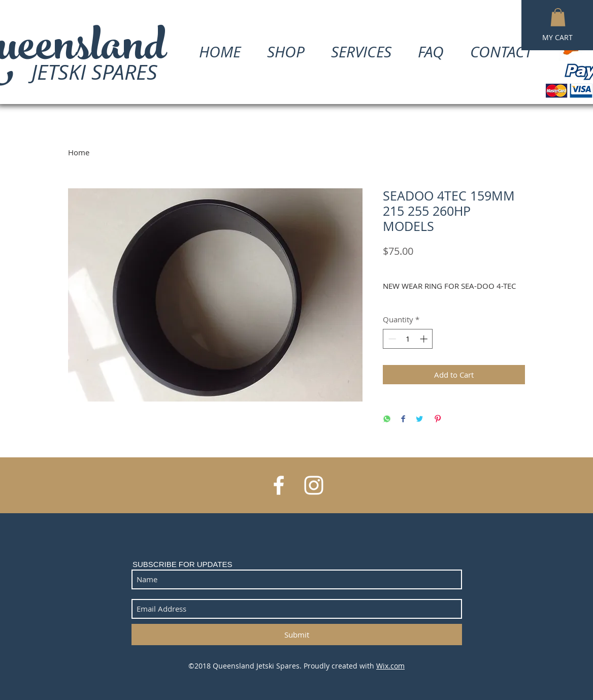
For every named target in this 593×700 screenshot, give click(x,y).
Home (79, 152)
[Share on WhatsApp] (387, 420)
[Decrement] (391, 339)
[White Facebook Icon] (279, 485)
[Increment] (425, 339)
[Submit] (297, 635)
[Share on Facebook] (403, 420)
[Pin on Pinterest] (438, 420)
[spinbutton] (408, 339)
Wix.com (390, 666)
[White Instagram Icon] (314, 485)
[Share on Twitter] (419, 420)
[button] (558, 17)
